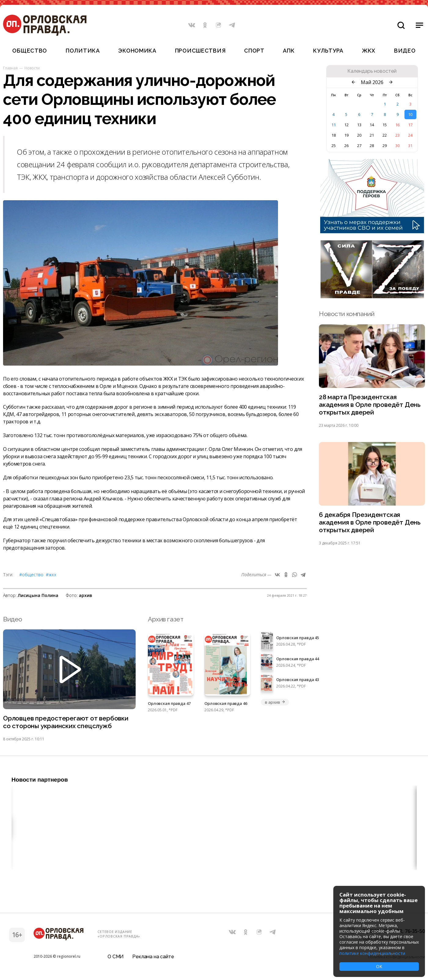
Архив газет (166, 619)
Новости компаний (347, 314)
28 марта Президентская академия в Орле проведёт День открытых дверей (370, 405)
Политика (83, 51)
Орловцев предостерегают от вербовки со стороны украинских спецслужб (66, 722)
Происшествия (200, 51)
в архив (275, 702)
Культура (328, 51)
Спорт (254, 51)
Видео (405, 51)
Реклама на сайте (153, 957)
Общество (30, 51)
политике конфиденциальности (372, 953)
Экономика (137, 51)
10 (410, 114)
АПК (289, 51)
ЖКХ (369, 51)
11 (334, 125)
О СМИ (116, 957)
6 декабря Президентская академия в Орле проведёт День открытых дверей (370, 523)
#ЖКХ (51, 575)
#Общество (31, 575)
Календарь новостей (372, 71)
